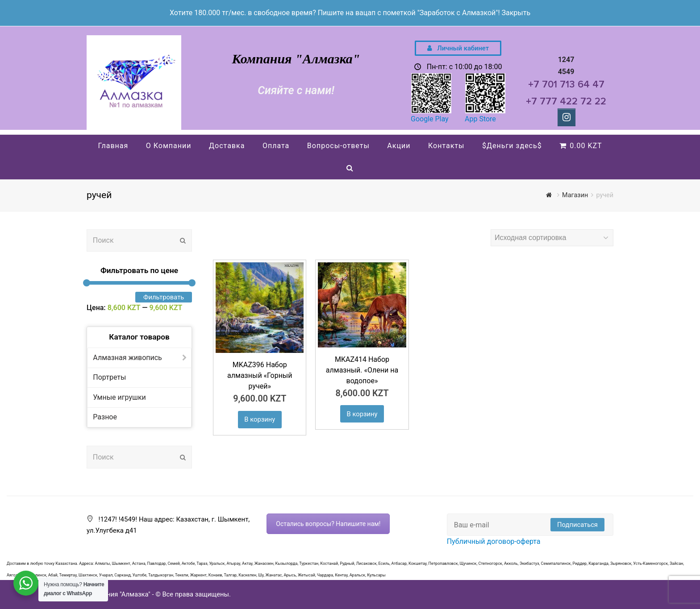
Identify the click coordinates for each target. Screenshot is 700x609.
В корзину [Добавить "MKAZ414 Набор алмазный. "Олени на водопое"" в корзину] (362, 414)
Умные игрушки (119, 397)
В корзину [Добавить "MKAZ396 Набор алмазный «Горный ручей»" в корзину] (260, 419)
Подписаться (577, 525)
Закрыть (516, 13)
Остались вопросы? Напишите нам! (328, 524)
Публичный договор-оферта (494, 541)
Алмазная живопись (127, 358)
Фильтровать (164, 297)
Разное (105, 417)
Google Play (430, 119)
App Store (480, 119)
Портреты (109, 377)
